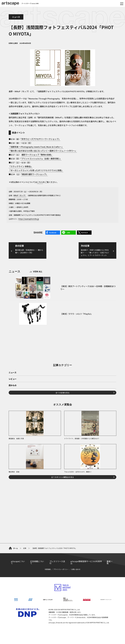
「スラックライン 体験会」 (21, 166)
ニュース (16, 17)
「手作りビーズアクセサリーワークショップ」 (40, 139)
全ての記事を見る (63, 393)
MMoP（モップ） (20, 195)
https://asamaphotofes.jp (29, 219)
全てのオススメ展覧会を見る (63, 477)
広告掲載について (37, 562)
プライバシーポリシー (61, 569)
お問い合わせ (76, 569)
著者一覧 (110, 562)
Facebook (53, 233)
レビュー (13, 379)
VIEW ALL (36, 272)
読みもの (13, 385)
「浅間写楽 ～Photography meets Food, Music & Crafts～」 (36, 147)
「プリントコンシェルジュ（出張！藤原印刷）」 (41, 159)
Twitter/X (84, 233)
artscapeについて (18, 562)
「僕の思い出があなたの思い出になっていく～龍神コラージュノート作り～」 (43, 151)
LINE (68, 233)
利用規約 (48, 569)
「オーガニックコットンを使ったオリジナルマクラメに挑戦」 (36, 170)
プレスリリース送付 (57, 562)
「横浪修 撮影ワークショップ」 (34, 174)
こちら (40, 182)
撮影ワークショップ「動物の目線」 (37, 155)
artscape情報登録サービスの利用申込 (86, 562)
